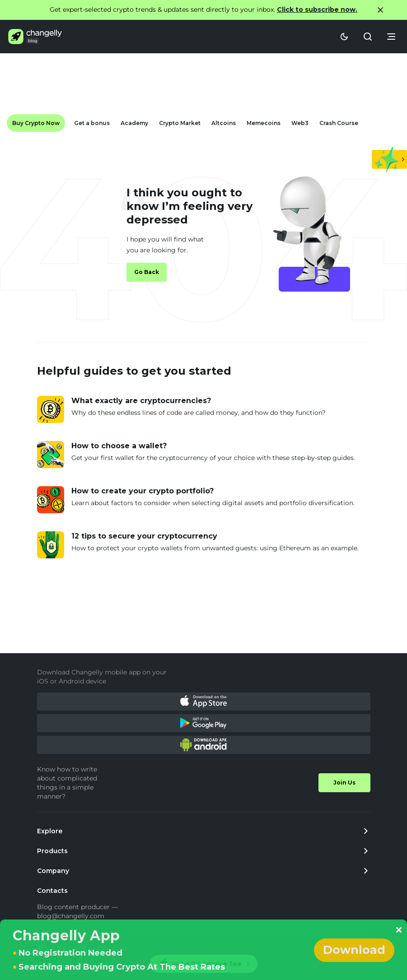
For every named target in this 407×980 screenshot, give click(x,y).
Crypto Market (180, 123)
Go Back (147, 272)
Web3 (300, 123)
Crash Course (339, 123)
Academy (134, 123)
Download (354, 950)
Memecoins (264, 123)
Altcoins (224, 123)
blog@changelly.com (71, 916)
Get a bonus (92, 123)
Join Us (344, 783)
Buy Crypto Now (36, 123)
